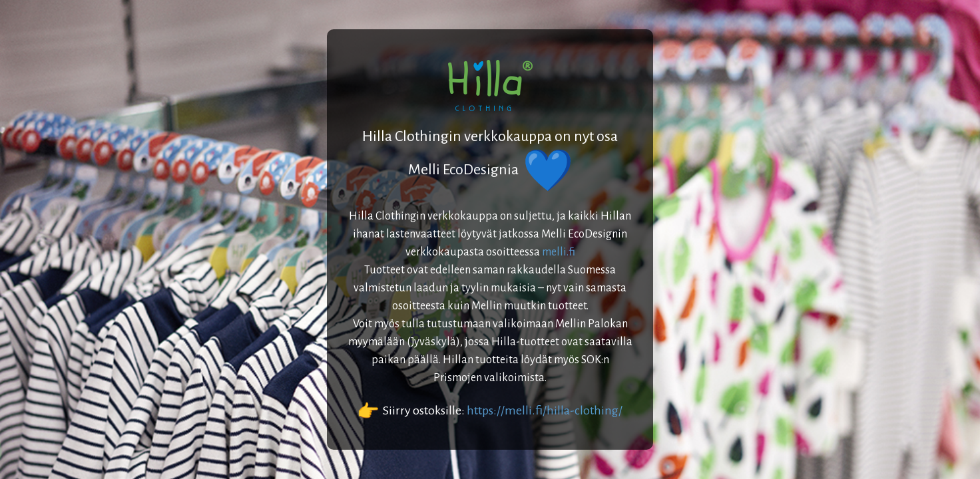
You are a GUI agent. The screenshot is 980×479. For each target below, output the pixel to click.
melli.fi (559, 252)
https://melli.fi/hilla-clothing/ (545, 410)
